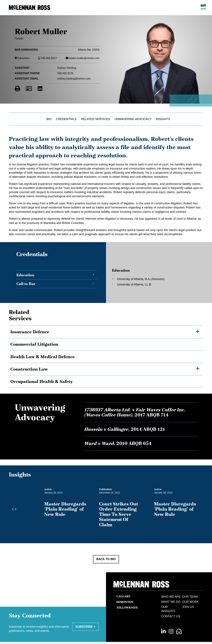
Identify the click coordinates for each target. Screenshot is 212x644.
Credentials (66, 119)
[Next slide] (15, 504)
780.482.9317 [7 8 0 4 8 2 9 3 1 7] (49, 58)
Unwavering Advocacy (133, 119)
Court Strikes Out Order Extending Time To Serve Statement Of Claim (155, 509)
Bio (49, 119)
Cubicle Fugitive (195, 638)
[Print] (17, 89)
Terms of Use (125, 635)
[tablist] (106, 276)
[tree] (106, 357)
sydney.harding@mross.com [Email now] (74, 79)
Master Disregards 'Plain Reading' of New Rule (72, 506)
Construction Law (29, 369)
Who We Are (171, 586)
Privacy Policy (100, 635)
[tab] (57, 275)
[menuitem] (100, 635)
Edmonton (23, 58)
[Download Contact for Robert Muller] (29, 89)
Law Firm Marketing (174, 638)
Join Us (188, 597)
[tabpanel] (151, 276)
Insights (163, 119)
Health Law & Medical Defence (43, 357)
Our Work (190, 591)
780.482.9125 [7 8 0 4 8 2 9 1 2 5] (65, 73)
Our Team (190, 586)
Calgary (123, 586)
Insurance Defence (30, 332)
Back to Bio (106, 549)
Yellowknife (127, 597)
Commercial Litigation (34, 344)
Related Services (95, 119)
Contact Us (171, 606)
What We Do (171, 591)
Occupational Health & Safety (42, 381)
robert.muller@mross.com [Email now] (84, 58)
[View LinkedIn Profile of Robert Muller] (40, 89)
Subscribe (84, 616)
